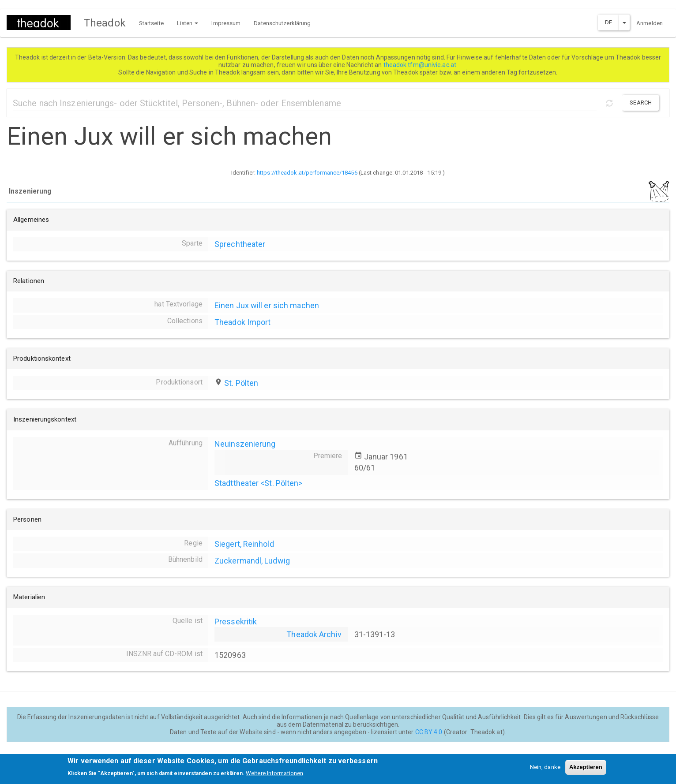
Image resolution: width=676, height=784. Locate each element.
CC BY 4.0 (429, 732)
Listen (188, 23)
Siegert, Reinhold (244, 544)
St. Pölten (241, 383)
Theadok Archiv (314, 634)
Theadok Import (242, 322)
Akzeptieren (586, 770)
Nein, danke (545, 770)
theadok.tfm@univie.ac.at (421, 65)
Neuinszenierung (245, 444)
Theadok (105, 23)
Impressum (226, 23)
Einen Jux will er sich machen (267, 305)
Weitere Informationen (274, 776)
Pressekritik (236, 622)
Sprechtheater (240, 244)
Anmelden (650, 23)
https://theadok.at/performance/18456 (307, 173)
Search (641, 103)
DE (608, 22)
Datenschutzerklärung (282, 23)
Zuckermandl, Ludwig (252, 561)
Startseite (151, 23)
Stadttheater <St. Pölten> (259, 483)
